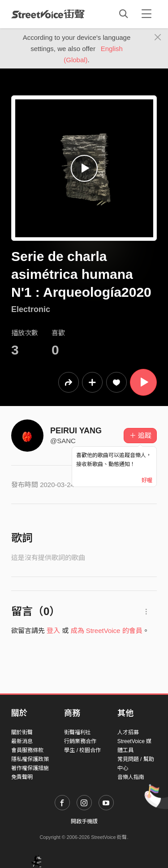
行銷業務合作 (80, 741)
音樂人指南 (131, 777)
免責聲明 (22, 777)
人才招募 (128, 732)
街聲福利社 (78, 732)
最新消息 (22, 741)
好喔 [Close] (147, 480)
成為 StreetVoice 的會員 (107, 631)
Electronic (31, 309)
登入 (53, 631)
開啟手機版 (84, 821)
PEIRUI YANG (76, 431)
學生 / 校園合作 (82, 750)
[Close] (158, 38)
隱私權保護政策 (30, 759)
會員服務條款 (27, 750)
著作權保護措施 (30, 768)
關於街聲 (22, 732)
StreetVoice (48, 14)
